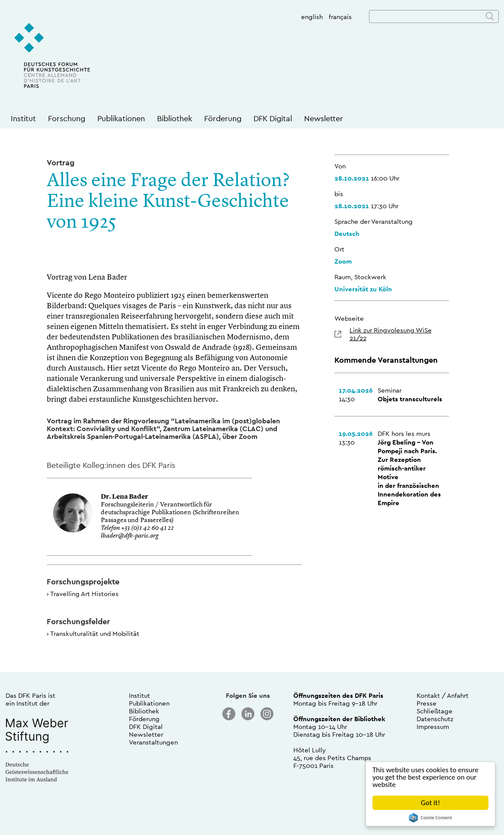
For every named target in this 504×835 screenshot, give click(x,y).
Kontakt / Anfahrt (443, 695)
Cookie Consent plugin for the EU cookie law (430, 818)
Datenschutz (435, 719)
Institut (23, 118)
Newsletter (324, 118)
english (312, 17)
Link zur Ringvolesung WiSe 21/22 (391, 334)
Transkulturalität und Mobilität (95, 634)
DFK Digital (273, 118)
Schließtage (435, 711)
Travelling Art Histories (84, 594)
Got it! (430, 803)
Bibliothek (175, 118)
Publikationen (121, 118)
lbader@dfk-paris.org (130, 536)
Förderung (223, 118)
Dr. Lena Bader (124, 497)
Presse (427, 703)
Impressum (433, 727)
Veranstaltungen (153, 742)
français (340, 17)
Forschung (67, 118)
